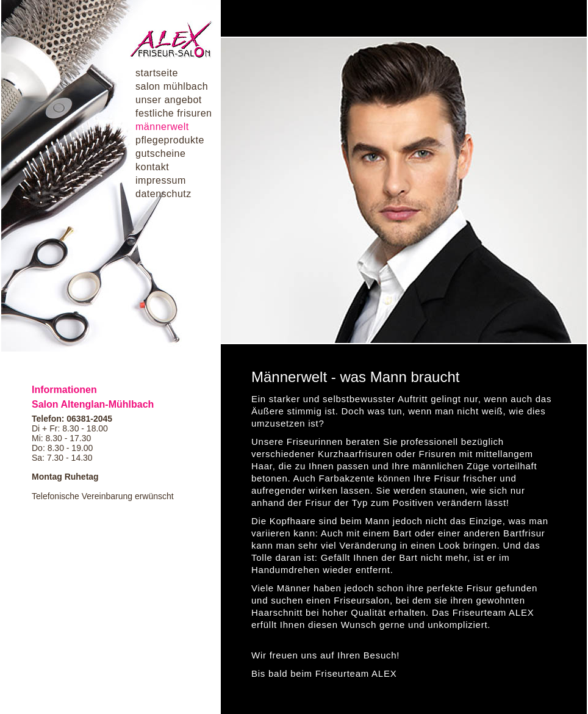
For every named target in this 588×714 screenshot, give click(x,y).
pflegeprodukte (170, 140)
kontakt (152, 167)
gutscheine (160, 153)
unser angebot (169, 100)
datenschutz (163, 194)
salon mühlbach (172, 86)
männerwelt (162, 127)
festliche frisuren (174, 113)
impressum (161, 180)
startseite (157, 73)
